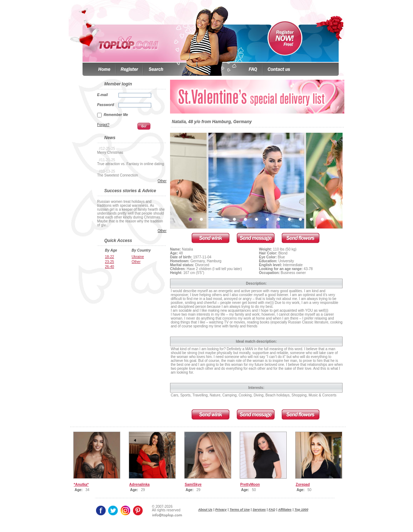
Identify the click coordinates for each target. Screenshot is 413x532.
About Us (205, 510)
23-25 (110, 262)
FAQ (272, 510)
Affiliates (285, 510)
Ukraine (138, 257)
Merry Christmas (110, 152)
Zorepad (303, 484)
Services (259, 510)
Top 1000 (301, 510)
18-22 (110, 257)
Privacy (221, 510)
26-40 (110, 267)
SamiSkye (193, 484)
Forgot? (103, 125)
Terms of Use (240, 510)
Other (162, 181)
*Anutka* (81, 484)
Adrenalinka (139, 484)
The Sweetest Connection (118, 175)
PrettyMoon (250, 484)
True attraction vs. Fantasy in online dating (131, 164)
